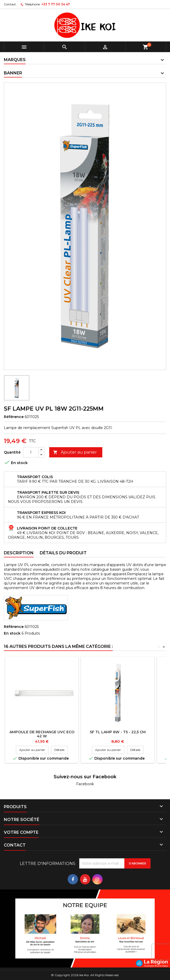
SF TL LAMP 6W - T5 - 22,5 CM (118, 732)
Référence (14, 417)
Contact (10, 4)
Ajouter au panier (75, 452)
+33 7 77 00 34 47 (56, 4)
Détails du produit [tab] (63, 553)
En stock (12, 633)
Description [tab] (19, 553)
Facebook (85, 784)
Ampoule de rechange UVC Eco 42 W (42, 734)
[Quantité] (31, 452)
